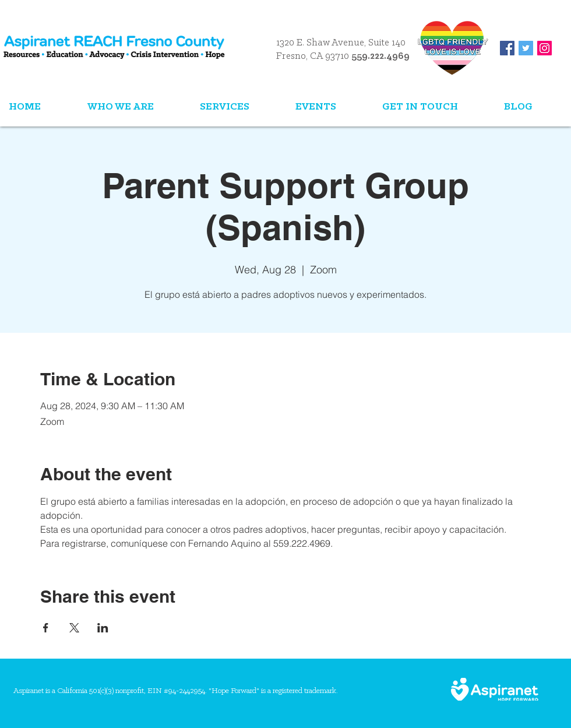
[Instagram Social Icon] (544, 48)
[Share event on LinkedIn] (103, 628)
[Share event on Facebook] (46, 628)
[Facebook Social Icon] (507, 48)
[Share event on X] (74, 628)
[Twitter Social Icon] (526, 48)
